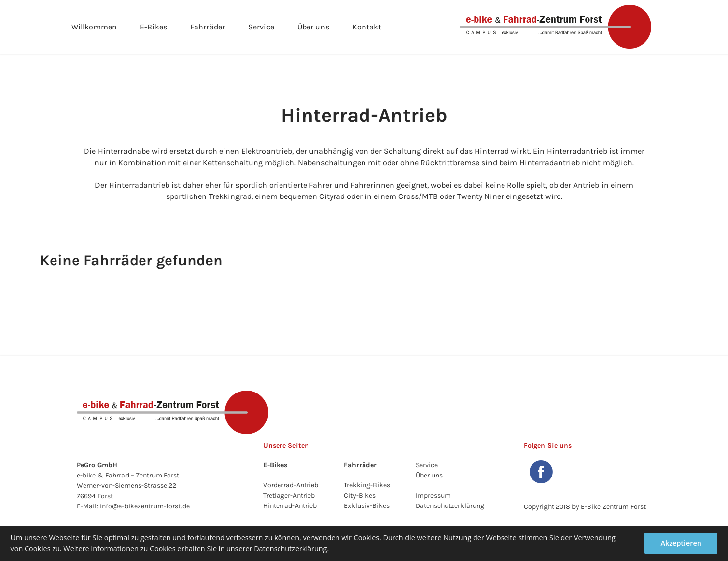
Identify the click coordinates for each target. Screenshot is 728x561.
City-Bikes (360, 495)
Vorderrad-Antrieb (291, 485)
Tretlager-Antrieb (289, 495)
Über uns (313, 27)
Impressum (433, 495)
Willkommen (94, 27)
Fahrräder (208, 27)
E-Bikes (154, 27)
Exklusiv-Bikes (367, 506)
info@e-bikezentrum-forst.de (145, 506)
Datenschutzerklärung (450, 506)
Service (261, 27)
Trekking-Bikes (367, 485)
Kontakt (367, 27)
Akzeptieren (681, 543)
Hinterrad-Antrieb (290, 506)
